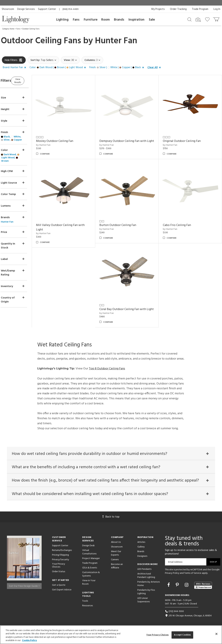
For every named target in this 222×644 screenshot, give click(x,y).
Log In (217, 9)
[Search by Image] (198, 20)
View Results (31, 80)
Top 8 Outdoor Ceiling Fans (107, 364)
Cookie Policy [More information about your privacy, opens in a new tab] (29, 640)
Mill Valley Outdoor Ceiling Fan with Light (191, 219)
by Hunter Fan (57, 141)
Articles (141, 543)
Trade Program (200, 9)
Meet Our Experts (116, 554)
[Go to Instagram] (187, 586)
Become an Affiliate (117, 567)
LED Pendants (144, 570)
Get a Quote (59, 586)
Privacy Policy (172, 573)
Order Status (59, 572)
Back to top (111, 517)
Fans (76, 20)
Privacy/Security (61, 560)
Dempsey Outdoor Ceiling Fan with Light (132, 139)
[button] (15, 68)
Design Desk (88, 546)
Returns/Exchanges (62, 551)
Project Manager (91, 559)
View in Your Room (89, 583)
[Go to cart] (217, 19)
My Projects (158, 9)
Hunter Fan (116, 41)
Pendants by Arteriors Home (149, 584)
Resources (87, 606)
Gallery (141, 547)
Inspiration (136, 20)
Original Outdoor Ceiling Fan (186, 137)
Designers (142, 557)
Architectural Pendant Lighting (146, 576)
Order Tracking (178, 9)
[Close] (216, 634)
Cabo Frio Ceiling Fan (122, 300)
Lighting (62, 20)
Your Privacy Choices (59, 566)
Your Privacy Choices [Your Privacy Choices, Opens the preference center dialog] (158, 635)
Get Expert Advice (62, 590)
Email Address (175, 562)
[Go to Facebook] (169, 586)
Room (106, 20)
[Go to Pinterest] (178, 586)
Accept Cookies (182, 635)
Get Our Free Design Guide (24, 585)
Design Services (26, 9)
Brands (119, 20)
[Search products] (189, 19)
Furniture (91, 20)
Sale (152, 20)
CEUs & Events (90, 568)
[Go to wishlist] (208, 19)
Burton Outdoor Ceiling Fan (68, 300)
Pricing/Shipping (60, 555)
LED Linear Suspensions (144, 600)
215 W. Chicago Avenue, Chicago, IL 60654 (188, 616)
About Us (116, 543)
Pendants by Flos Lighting (146, 592)
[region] (111, 635)
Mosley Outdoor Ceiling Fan (68, 137)
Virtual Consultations (89, 553)
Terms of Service (193, 573)
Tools (85, 602)
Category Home (8, 29)
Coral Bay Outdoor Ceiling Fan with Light (191, 303)
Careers (115, 560)
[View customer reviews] (203, 586)
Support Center (47, 9)
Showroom (8, 9)
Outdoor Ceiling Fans (31, 29)
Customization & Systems (91, 575)
